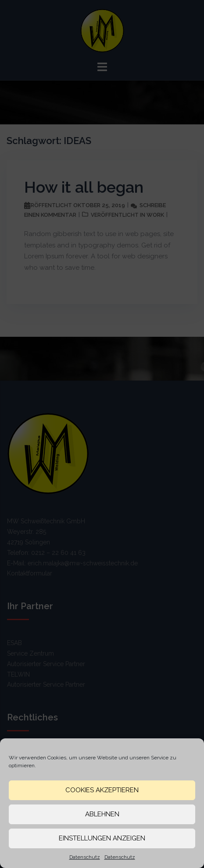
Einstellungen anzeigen (102, 838)
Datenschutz (85, 857)
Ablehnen (102, 814)
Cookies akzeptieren (102, 790)
